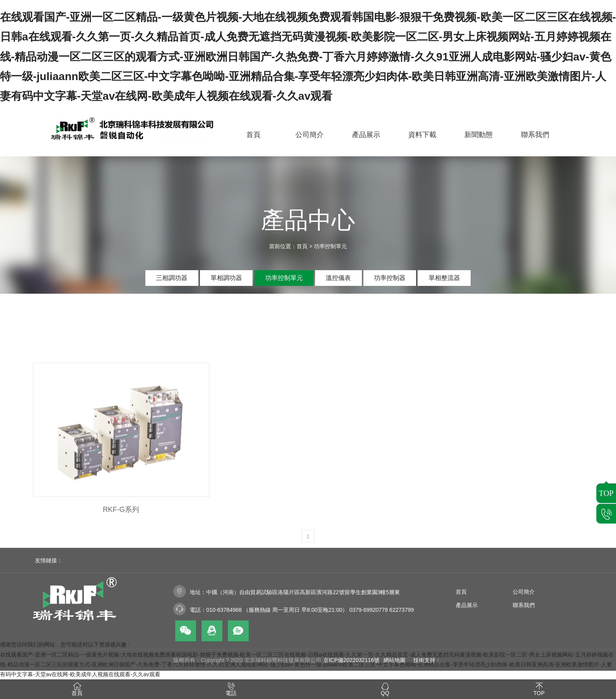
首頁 (302, 246)
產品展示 (467, 638)
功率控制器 (390, 278)
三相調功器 (172, 278)
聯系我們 (524, 638)
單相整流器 (444, 278)
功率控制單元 (330, 246)
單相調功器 (226, 278)
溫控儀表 (338, 278)
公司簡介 (524, 625)
